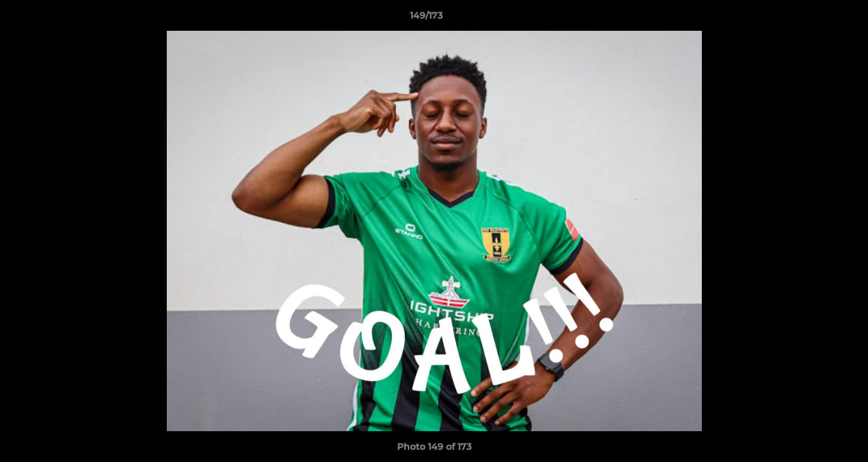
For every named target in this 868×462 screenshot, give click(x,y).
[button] (814, 19)
